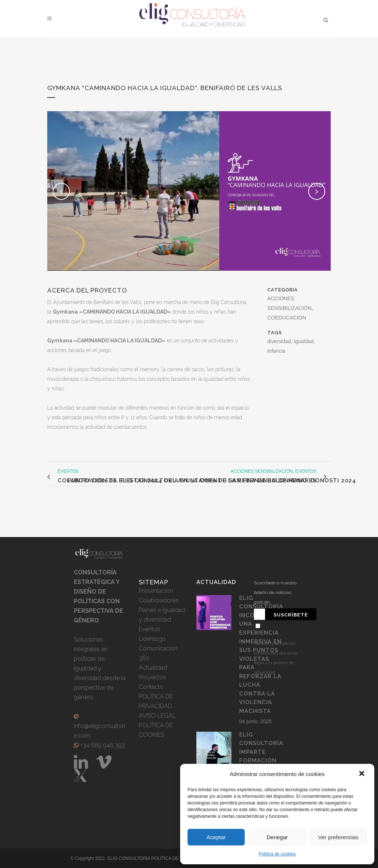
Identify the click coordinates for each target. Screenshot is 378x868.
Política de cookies (277, 854)
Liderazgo (152, 639)
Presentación (156, 591)
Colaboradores (159, 600)
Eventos (150, 629)
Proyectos (152, 677)
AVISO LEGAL (157, 716)
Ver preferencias (338, 837)
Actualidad (153, 668)
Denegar (277, 837)
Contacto (151, 687)
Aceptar (216, 837)
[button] (362, 774)
